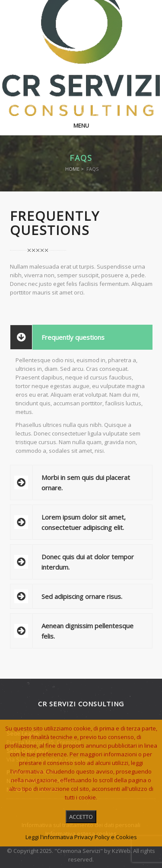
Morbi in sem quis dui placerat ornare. (86, 483)
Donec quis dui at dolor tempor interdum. (88, 562)
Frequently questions (73, 337)
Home (72, 169)
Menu (81, 125)
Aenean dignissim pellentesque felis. (87, 631)
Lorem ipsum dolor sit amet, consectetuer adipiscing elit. (84, 522)
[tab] (81, 337)
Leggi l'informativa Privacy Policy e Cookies (81, 837)
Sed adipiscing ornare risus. (82, 596)
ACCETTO (81, 817)
